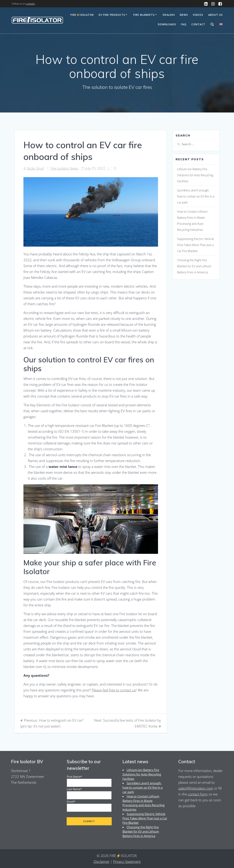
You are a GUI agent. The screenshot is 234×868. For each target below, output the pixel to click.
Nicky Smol (35, 168)
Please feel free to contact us (114, 690)
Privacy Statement (127, 861)
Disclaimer (102, 861)
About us (215, 15)
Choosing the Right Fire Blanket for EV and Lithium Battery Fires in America (194, 266)
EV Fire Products (112, 15)
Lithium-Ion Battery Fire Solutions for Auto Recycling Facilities (195, 175)
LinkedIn (30, 4)
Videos (198, 15)
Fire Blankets (144, 15)
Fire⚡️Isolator (82, 15)
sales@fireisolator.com (196, 788)
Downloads (167, 24)
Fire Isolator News (65, 168)
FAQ (184, 24)
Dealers (169, 15)
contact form (198, 794)
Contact (198, 24)
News (184, 15)
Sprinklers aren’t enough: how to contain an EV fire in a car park (196, 196)
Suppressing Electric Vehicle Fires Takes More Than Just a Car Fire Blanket (195, 245)
